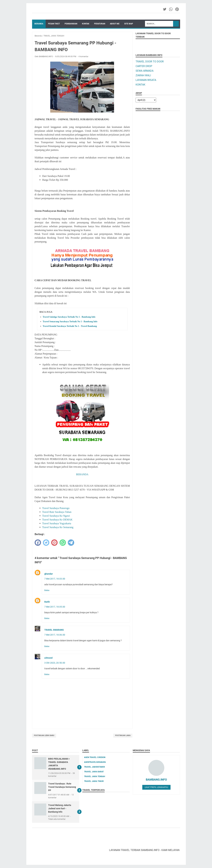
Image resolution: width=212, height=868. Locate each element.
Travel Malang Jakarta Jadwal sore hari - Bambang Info (60, 808)
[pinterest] (54, 543)
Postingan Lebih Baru (44, 735)
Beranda (39, 24)
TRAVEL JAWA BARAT (94, 772)
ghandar (49, 574)
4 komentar (83, 57)
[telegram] (71, 543)
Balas (47, 590)
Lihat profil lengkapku (156, 787)
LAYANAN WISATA (146, 80)
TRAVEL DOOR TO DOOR (150, 62)
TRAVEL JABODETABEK (95, 767)
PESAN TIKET (54, 24)
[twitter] (46, 543)
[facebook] (38, 543)
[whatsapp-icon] (171, 9)
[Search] (159, 24)
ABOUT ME (115, 24)
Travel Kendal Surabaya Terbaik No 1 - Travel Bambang (70, 326)
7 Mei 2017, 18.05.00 (55, 607)
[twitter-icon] (165, 9)
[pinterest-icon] (177, 9)
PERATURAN (100, 24)
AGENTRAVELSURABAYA (95, 762)
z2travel (48, 658)
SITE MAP (129, 24)
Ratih (47, 602)
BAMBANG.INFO (156, 780)
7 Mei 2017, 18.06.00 (55, 635)
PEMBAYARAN (71, 24)
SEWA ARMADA (145, 71)
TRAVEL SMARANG (54, 630)
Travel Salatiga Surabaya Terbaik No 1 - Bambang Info (69, 317)
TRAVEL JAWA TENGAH (95, 776)
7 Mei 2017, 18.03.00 (55, 579)
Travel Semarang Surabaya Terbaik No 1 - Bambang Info (70, 322)
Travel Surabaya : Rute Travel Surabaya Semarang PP (62, 787)
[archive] (146, 100)
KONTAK (86, 24)
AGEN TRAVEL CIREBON (95, 757)
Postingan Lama (123, 735)
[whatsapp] (63, 543)
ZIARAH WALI (143, 75)
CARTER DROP (144, 66)
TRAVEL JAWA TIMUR (94, 781)
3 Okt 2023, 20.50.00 (55, 663)
